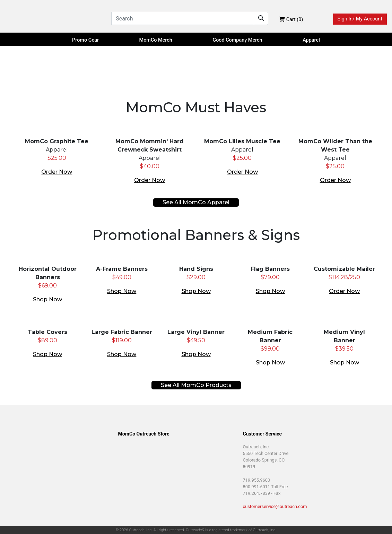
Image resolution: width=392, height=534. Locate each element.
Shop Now (47, 299)
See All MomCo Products (196, 385)
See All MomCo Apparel (196, 202)
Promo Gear (85, 40)
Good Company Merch (237, 40)
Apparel (311, 40)
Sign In (360, 19)
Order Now (57, 172)
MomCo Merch (156, 40)
